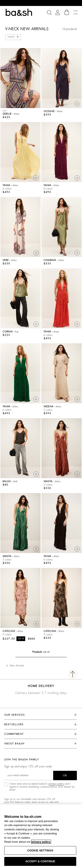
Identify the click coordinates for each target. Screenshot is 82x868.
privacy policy (56, 784)
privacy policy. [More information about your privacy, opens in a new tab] (41, 842)
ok (65, 775)
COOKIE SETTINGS (40, 850)
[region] (41, 836)
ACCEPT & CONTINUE (40, 861)
